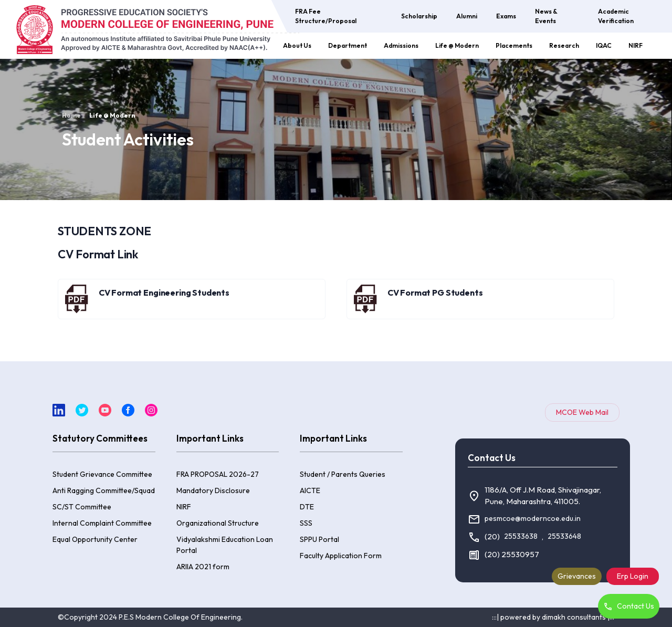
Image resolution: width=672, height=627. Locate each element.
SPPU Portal (319, 539)
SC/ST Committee (82, 507)
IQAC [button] (604, 45)
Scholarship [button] (419, 16)
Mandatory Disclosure (213, 490)
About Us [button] (297, 45)
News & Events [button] (546, 16)
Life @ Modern (112, 115)
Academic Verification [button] (616, 16)
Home (71, 115)
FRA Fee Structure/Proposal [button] (326, 16)
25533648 (564, 536)
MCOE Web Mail (582, 412)
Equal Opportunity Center (95, 539)
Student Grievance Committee (102, 474)
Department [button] (348, 45)
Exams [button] (506, 16)
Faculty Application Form (341, 556)
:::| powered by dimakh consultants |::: (553, 617)
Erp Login (633, 576)
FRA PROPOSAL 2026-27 (218, 474)
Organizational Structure (218, 523)
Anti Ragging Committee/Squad (104, 490)
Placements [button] (514, 45)
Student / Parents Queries (343, 474)
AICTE (310, 490)
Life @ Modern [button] (457, 45)
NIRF (636, 45)
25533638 (521, 536)
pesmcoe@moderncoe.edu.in (533, 518)
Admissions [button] (401, 45)
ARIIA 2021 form (203, 567)
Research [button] (564, 45)
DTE (307, 507)
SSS (306, 523)
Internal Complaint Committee (102, 523)
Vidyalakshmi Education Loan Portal (225, 545)
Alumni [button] (467, 16)
